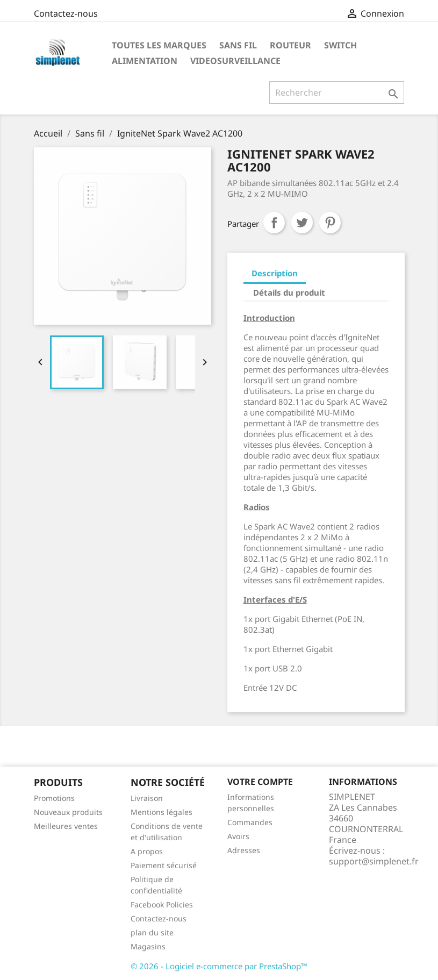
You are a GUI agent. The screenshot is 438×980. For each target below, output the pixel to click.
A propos (147, 851)
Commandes (250, 822)
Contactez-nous (66, 13)
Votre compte (260, 782)
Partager (274, 223)
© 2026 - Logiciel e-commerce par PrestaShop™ (219, 966)
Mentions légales (161, 812)
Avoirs (238, 836)
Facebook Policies (162, 904)
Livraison (147, 798)
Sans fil (238, 45)
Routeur (290, 45)
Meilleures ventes (66, 826)
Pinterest (330, 223)
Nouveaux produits (68, 812)
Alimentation (145, 61)
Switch (340, 45)
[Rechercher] (337, 92)
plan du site (152, 932)
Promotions (54, 798)
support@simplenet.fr (374, 861)
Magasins (148, 946)
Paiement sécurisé (164, 865)
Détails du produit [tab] (289, 292)
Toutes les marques (159, 45)
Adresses (244, 850)
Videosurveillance (235, 61)
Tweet (302, 223)
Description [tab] (275, 273)
